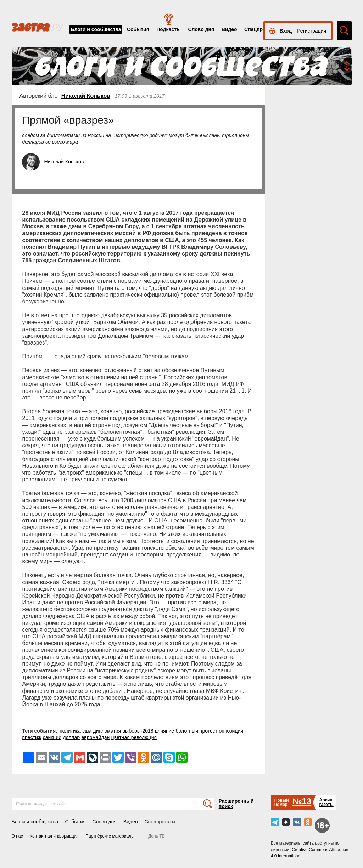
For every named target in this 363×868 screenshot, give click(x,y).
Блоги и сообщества (96, 29)
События (138, 29)
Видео (229, 29)
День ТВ (156, 836)
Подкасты (169, 29)
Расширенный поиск (236, 804)
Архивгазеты (326, 802)
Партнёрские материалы (110, 836)
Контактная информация (54, 836)
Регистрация (312, 31)
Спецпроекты (261, 29)
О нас (17, 836)
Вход (286, 31)
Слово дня (201, 29)
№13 (302, 801)
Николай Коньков (86, 96)
